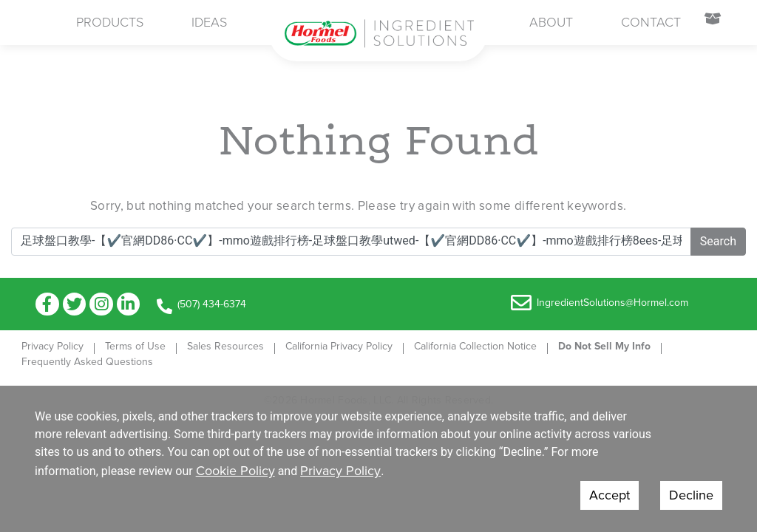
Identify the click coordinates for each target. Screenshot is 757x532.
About (551, 22)
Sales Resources (225, 346)
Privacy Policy (52, 346)
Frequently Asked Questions (87, 362)
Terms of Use (135, 346)
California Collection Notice (475, 346)
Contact (651, 22)
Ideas (209, 22)
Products (110, 22)
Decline (691, 495)
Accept (610, 495)
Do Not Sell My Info (604, 346)
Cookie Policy (235, 471)
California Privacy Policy (339, 346)
